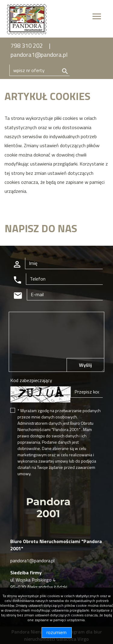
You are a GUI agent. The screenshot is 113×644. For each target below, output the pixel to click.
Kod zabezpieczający (31, 380)
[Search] (39, 70)
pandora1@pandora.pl (39, 55)
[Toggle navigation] (97, 17)
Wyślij (85, 365)
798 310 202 (27, 46)
